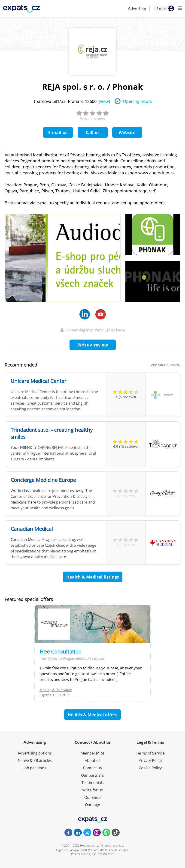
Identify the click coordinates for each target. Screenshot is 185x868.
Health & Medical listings (93, 577)
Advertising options (35, 753)
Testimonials (93, 783)
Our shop (92, 797)
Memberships (93, 753)
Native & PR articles (35, 761)
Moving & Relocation (56, 690)
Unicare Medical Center (38, 381)
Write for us (92, 790)
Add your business (166, 365)
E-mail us (58, 132)
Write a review (93, 345)
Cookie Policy (150, 768)
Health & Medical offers (92, 715)
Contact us (92, 768)
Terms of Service (150, 753)
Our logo (93, 805)
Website (127, 132)
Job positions (35, 768)
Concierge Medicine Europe (43, 480)
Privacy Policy (150, 761)
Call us (93, 132)
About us (93, 761)
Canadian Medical (32, 529)
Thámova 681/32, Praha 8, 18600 (72, 101)
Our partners (92, 775)
